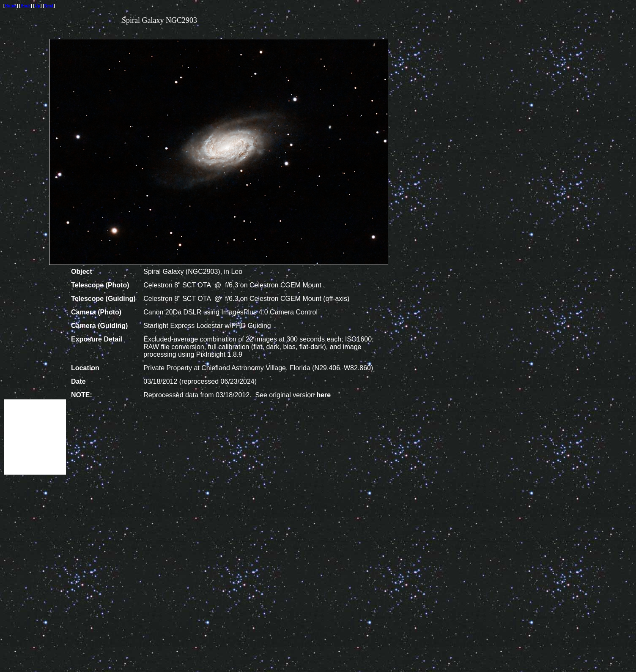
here (323, 395)
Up (37, 6)
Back (26, 6)
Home (11, 6)
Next (49, 6)
